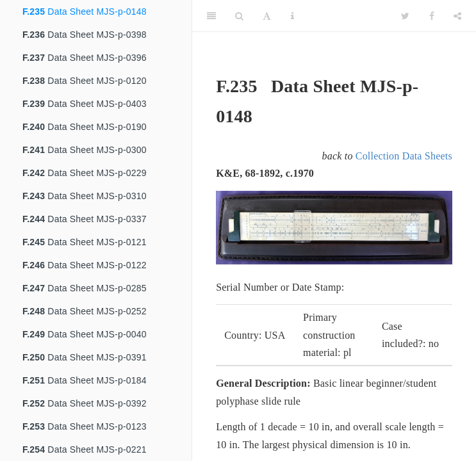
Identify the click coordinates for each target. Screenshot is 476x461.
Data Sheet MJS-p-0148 (85, 12)
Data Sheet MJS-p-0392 (85, 403)
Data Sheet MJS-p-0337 (85, 219)
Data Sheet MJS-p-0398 (85, 35)
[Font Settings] (267, 16)
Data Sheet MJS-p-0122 (85, 265)
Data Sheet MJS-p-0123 (85, 426)
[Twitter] (405, 16)
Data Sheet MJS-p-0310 (85, 196)
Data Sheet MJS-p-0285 (85, 288)
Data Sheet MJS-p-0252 (85, 311)
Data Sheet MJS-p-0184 (85, 380)
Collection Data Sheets (404, 156)
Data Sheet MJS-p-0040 (85, 334)
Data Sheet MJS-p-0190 (85, 127)
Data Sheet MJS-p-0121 (85, 242)
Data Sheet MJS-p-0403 (85, 104)
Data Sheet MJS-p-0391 (85, 357)
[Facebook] (432, 16)
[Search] (239, 16)
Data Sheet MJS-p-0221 (85, 449)
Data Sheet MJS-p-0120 (85, 81)
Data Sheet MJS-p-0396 (85, 58)
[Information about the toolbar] (292, 16)
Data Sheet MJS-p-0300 (85, 150)
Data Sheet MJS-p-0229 (85, 173)
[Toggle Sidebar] (211, 16)
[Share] (457, 16)
